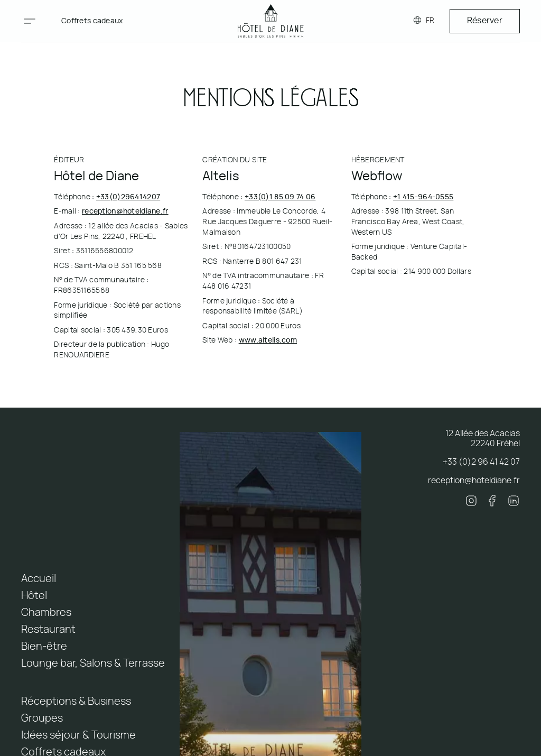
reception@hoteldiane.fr (125, 211)
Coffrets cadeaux (92, 21)
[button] (30, 21)
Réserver (485, 21)
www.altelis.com (268, 340)
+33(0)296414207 (128, 197)
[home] (271, 21)
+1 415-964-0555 (423, 197)
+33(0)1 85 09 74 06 (280, 197)
